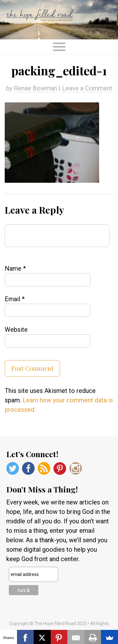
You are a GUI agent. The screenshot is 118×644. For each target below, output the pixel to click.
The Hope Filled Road (59, 20)
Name (15, 268)
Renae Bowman (35, 88)
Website (16, 330)
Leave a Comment (87, 88)
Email (15, 299)
